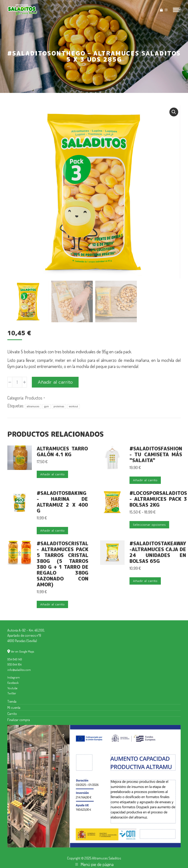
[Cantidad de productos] (17, 382)
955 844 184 (14, 664)
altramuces (33, 406)
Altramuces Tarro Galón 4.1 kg (62, 451)
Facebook (13, 683)
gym (47, 406)
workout (74, 406)
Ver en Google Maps (22, 651)
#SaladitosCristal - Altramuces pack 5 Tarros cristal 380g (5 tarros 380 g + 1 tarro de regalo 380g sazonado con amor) (63, 564)
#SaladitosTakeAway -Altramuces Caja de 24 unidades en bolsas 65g (158, 552)
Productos (34, 398)
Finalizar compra (19, 720)
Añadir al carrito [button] (52, 474)
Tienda (12, 701)
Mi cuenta (14, 707)
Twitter (12, 693)
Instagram (14, 677)
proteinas (59, 406)
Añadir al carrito (55, 382)
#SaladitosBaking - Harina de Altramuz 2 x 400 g (62, 502)
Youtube (12, 688)
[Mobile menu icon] (177, 10)
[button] (174, 112)
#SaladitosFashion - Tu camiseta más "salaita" (156, 454)
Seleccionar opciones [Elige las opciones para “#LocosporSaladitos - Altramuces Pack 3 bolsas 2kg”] (149, 525)
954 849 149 (15, 659)
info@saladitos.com (19, 670)
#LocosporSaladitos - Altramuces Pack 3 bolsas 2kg (158, 499)
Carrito (12, 713)
